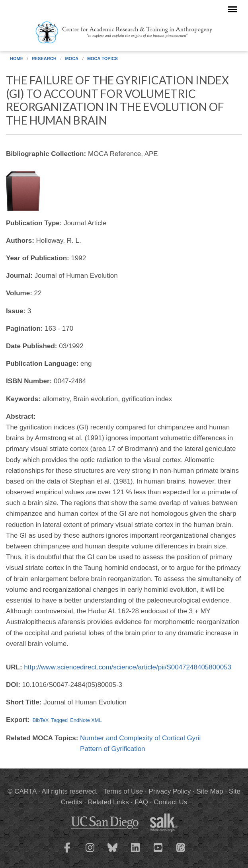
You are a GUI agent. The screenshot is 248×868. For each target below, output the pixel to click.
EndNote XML (86, 720)
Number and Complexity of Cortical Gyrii (140, 738)
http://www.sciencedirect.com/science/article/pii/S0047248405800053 (128, 667)
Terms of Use (123, 791)
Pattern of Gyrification (112, 749)
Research (44, 59)
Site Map (210, 791)
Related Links (108, 802)
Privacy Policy (170, 791)
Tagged (59, 720)
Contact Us (170, 802)
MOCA (72, 59)
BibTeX (41, 720)
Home (17, 59)
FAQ (141, 802)
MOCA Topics (103, 59)
